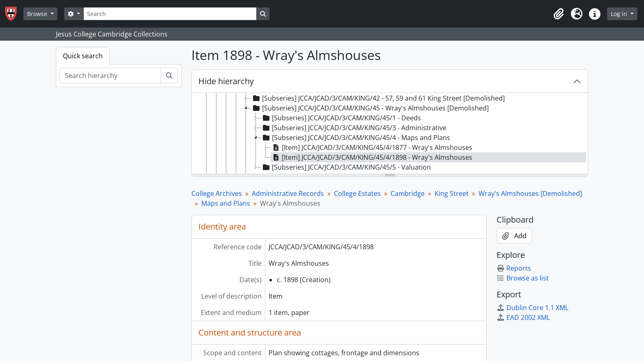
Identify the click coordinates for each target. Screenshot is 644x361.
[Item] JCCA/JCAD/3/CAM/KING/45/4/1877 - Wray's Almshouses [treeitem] (372, 147)
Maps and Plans (226, 203)
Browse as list (523, 278)
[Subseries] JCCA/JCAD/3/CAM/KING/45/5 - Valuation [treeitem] (346, 167)
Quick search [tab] (83, 56)
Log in (620, 14)
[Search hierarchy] (110, 76)
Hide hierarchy (226, 81)
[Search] (170, 14)
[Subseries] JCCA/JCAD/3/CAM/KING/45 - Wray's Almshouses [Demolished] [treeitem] (370, 108)
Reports (514, 268)
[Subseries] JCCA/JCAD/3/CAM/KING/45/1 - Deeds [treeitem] (341, 118)
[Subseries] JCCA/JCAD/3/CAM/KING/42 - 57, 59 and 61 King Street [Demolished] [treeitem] (378, 98)
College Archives (217, 193)
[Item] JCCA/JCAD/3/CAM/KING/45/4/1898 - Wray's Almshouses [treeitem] (372, 157)
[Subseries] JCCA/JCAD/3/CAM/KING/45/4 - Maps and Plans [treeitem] (356, 138)
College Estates (357, 193)
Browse (38, 14)
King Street (452, 193)
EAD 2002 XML (523, 317)
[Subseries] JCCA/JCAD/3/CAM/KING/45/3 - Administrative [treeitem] (354, 128)
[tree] (390, 134)
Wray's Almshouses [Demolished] (530, 193)
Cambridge (408, 193)
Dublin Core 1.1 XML (532, 308)
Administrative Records (288, 193)
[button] (559, 14)
